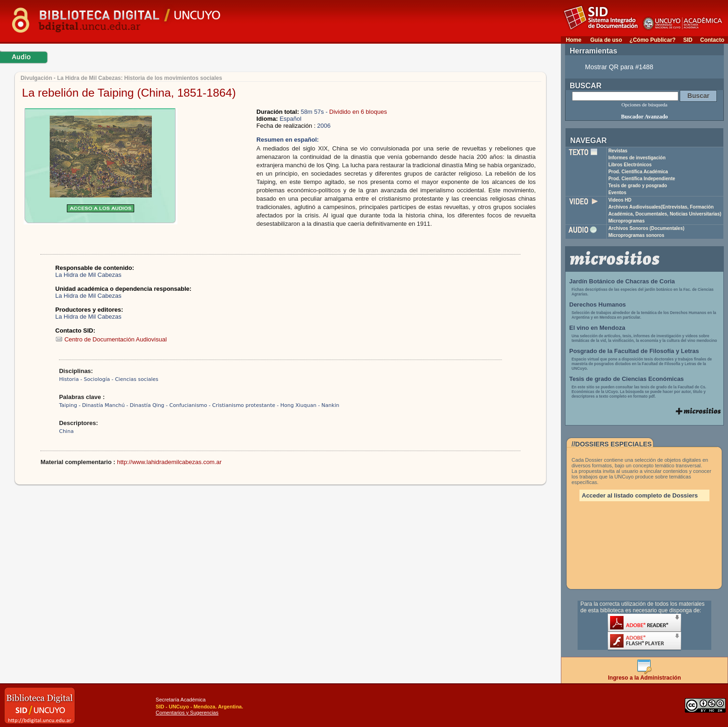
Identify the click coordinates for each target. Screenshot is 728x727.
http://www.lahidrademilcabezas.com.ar (169, 462)
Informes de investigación (637, 158)
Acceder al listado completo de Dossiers (640, 495)
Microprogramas (626, 221)
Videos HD (620, 200)
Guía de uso (606, 40)
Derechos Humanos (598, 305)
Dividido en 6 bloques (358, 112)
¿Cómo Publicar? (653, 40)
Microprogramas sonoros (636, 235)
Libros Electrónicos (630, 165)
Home (574, 40)
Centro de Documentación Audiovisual (111, 339)
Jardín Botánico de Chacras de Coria (622, 281)
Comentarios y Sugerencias (187, 713)
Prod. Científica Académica (638, 172)
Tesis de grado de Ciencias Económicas (627, 379)
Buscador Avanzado (644, 117)
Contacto (712, 40)
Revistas (618, 151)
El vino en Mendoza (597, 328)
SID (688, 40)
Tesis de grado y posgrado (638, 186)
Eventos (617, 193)
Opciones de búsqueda (645, 105)
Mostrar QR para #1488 (619, 67)
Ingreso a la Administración (645, 675)
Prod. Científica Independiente (642, 179)
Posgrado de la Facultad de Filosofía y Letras (634, 351)
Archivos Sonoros (646, 228)
